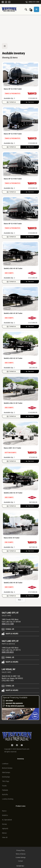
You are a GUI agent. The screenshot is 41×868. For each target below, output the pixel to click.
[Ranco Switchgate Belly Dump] (20, 26)
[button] (37, 9)
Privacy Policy (21, 850)
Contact (20, 861)
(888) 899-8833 (8, 652)
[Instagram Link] (3, 2)
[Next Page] (20, 600)
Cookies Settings (21, 858)
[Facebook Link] (6, 2)
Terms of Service (21, 854)
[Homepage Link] (10, 9)
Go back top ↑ (21, 866)
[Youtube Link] (9, 2)
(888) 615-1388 (8, 624)
